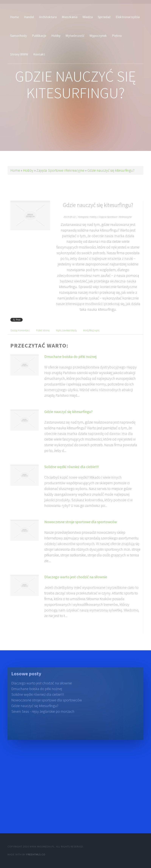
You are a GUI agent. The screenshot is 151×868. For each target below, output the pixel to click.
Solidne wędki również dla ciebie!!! (72, 472)
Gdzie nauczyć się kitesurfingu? (111, 170)
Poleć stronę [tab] (43, 336)
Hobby (28, 170)
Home (15, 170)
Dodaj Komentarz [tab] (20, 336)
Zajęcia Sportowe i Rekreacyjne (60, 170)
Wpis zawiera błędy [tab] (66, 336)
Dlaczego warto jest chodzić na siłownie (76, 583)
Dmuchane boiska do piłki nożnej (70, 362)
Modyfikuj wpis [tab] (91, 336)
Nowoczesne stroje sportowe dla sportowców (81, 528)
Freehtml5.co (36, 854)
